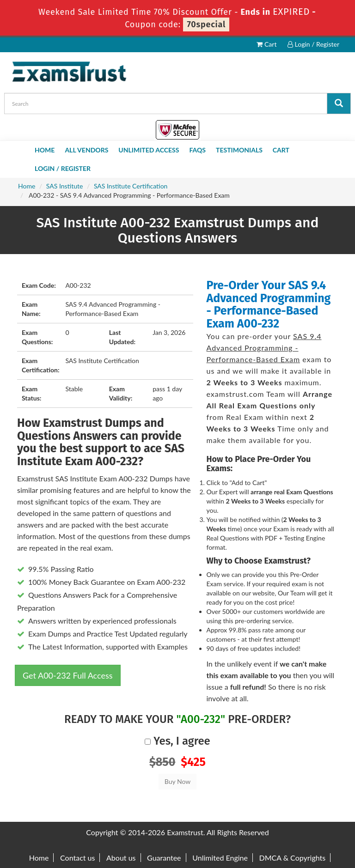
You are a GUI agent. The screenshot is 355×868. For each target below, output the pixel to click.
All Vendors (86, 150)
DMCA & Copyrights (293, 858)
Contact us (77, 858)
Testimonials (239, 150)
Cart (266, 44)
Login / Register (313, 44)
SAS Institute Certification (131, 186)
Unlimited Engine (220, 858)
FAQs (197, 150)
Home (45, 150)
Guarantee (164, 858)
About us (121, 858)
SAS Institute (65, 186)
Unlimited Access (149, 150)
